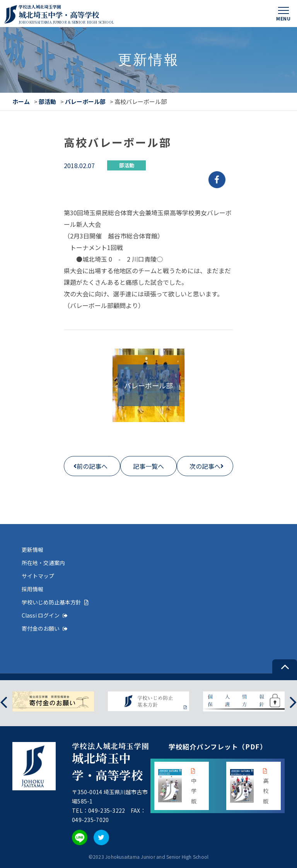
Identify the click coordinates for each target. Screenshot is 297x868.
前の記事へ (92, 466)
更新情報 (32, 550)
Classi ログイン (45, 615)
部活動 (47, 101)
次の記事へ (205, 466)
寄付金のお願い (45, 628)
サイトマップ (38, 576)
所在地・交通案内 (43, 563)
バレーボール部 (85, 101)
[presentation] (4, 701)
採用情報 (32, 589)
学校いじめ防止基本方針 (55, 602)
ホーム (21, 101)
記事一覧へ (148, 466)
